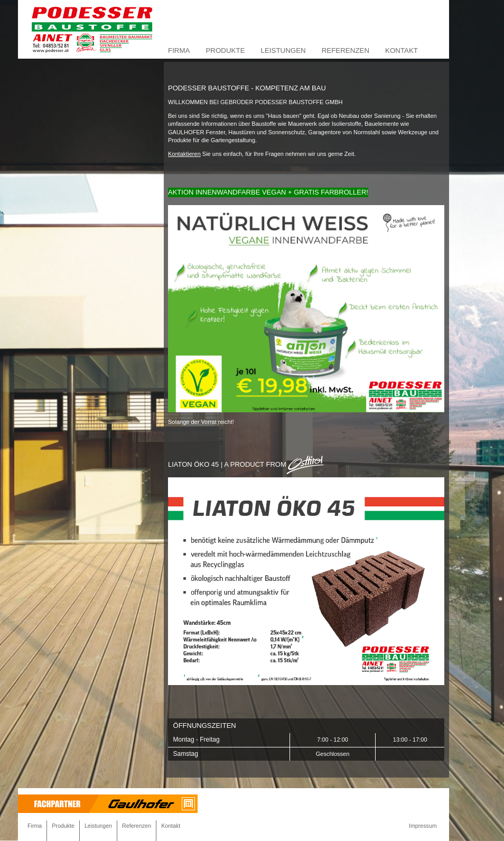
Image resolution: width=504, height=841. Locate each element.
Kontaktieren (184, 154)
